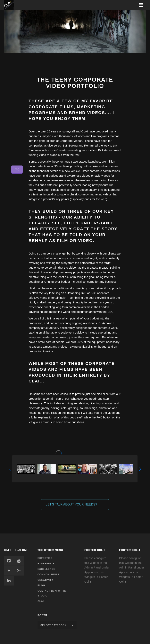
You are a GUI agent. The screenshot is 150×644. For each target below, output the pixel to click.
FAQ (17, 169)
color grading (70, 408)
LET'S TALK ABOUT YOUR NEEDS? (71, 504)
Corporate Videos (71, 141)
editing (55, 408)
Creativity (45, 580)
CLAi (41, 601)
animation (105, 408)
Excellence (46, 569)
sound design (88, 408)
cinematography (39, 408)
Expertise (45, 558)
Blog (41, 586)
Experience (46, 564)
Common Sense (48, 575)
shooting (108, 403)
